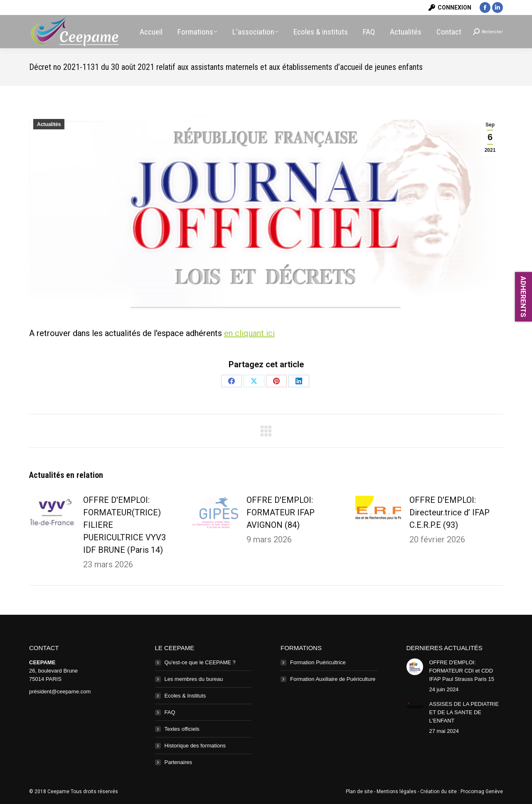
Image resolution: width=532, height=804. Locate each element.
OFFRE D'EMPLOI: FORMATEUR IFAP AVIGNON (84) (281, 512)
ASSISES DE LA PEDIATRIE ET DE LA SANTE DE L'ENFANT (464, 712)
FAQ (170, 712)
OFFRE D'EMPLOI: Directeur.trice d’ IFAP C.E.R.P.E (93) (449, 512)
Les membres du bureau (194, 679)
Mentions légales (397, 792)
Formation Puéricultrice (318, 662)
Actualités (49, 124)
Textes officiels (182, 729)
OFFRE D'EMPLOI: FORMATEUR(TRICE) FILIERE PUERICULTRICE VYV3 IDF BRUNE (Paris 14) (124, 525)
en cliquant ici (249, 333)
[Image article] (52, 512)
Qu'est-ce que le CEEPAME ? (200, 662)
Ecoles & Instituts (185, 696)
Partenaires (178, 762)
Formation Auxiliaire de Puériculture (333, 679)
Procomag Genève (482, 792)
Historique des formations (195, 746)
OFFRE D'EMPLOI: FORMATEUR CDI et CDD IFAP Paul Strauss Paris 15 (462, 671)
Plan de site (359, 792)
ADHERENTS (523, 297)
